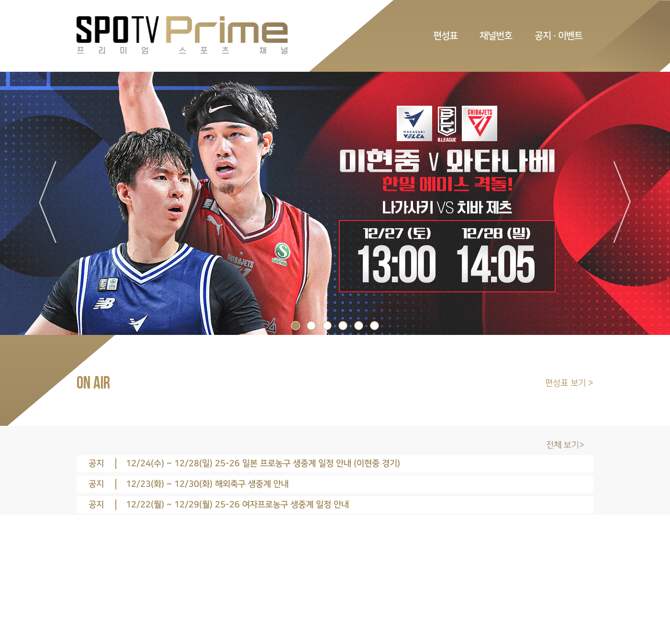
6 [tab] (374, 326)
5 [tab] (359, 326)
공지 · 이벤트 (558, 36)
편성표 (445, 36)
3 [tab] (327, 326)
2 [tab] (311, 326)
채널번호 (496, 36)
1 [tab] (296, 326)
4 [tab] (343, 326)
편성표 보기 (567, 383)
